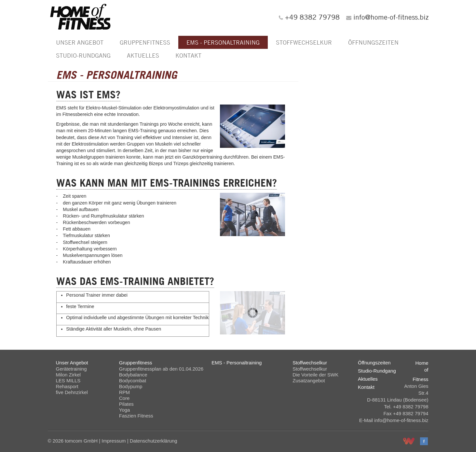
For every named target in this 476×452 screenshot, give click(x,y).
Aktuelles (143, 55)
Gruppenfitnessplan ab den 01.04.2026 (161, 369)
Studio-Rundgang (83, 55)
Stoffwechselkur (304, 42)
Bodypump (131, 386)
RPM (124, 392)
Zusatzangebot (309, 381)
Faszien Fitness (136, 416)
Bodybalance (133, 375)
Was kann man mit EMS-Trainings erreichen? (167, 183)
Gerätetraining (71, 369)
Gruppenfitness (145, 42)
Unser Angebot (80, 42)
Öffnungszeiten (373, 42)
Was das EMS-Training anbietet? (135, 281)
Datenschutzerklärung (154, 441)
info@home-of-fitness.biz (391, 17)
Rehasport (67, 386)
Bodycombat (133, 381)
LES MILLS (68, 381)
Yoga (125, 410)
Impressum (114, 441)
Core (124, 398)
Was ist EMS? (88, 95)
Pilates (126, 404)
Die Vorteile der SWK (315, 375)
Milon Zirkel (68, 375)
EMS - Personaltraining (223, 42)
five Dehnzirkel (72, 392)
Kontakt (188, 55)
